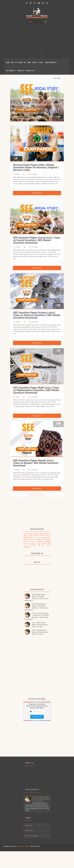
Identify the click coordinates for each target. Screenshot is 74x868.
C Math (31, 533)
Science (33, 545)
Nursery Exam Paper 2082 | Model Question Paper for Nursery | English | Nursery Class (36, 167)
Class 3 (26, 535)
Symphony (27, 547)
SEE (39, 545)
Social (49, 545)
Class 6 (43, 535)
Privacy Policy (29, 830)
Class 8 (27, 537)
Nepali (48, 541)
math (40, 541)
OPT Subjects (11, 71)
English (25, 539)
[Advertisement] (37, 37)
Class (41, 62)
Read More (37, 193)
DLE (49, 537)
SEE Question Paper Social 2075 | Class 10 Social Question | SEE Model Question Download (36, 109)
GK (43, 539)
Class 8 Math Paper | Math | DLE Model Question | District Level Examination (37, 597)
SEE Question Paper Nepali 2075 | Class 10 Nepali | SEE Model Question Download (36, 463)
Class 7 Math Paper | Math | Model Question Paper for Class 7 (40, 625)
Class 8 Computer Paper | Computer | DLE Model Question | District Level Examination (37, 616)
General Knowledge (35, 539)
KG (28, 541)
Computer (44, 537)
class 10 (42, 533)
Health (25, 541)
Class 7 (48, 535)
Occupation (32, 543)
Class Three (38, 538)
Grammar (48, 539)
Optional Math (46, 543)
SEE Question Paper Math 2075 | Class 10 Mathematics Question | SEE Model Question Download (36, 390)
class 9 (33, 537)
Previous (54, 78)
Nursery (26, 543)
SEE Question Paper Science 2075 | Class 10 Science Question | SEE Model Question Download (37, 315)
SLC (43, 545)
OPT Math (38, 543)
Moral (44, 541)
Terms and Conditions (32, 836)
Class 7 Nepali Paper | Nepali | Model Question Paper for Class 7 (40, 632)
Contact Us (28, 825)
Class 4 (31, 535)
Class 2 (48, 533)
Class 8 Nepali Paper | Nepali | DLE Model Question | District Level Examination (37, 607)
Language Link (34, 541)
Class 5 (37, 535)
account (26, 533)
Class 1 (36, 533)
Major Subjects (51, 62)
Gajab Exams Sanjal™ (24, 846)
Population (26, 545)
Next (60, 78)
